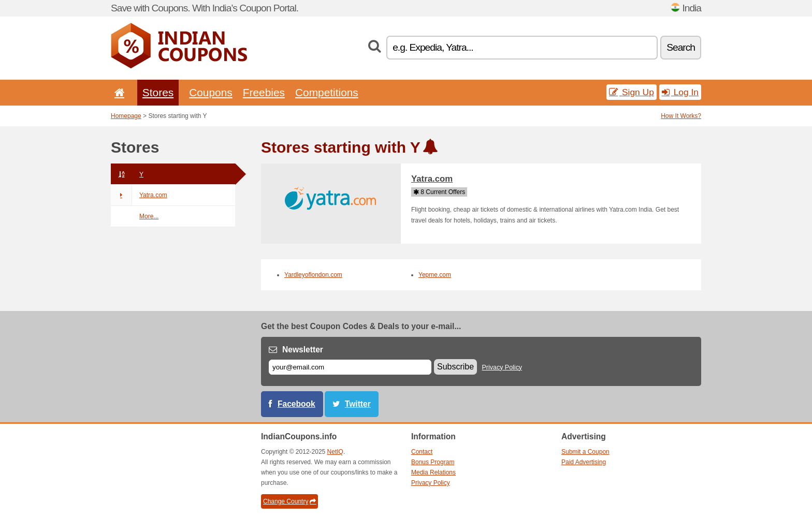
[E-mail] (350, 367)
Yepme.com (435, 275)
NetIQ (335, 452)
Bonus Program (433, 462)
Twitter (358, 404)
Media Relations (433, 472)
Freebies (264, 92)
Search (681, 47)
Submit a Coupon (585, 452)
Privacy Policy (502, 367)
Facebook (296, 404)
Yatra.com (139, 195)
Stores (158, 92)
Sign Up (632, 92)
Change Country (289, 501)
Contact (422, 452)
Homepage (126, 116)
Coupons (211, 92)
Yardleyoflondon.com (313, 275)
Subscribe (455, 367)
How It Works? (681, 116)
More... (149, 216)
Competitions (327, 92)
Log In (680, 92)
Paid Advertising (584, 462)
